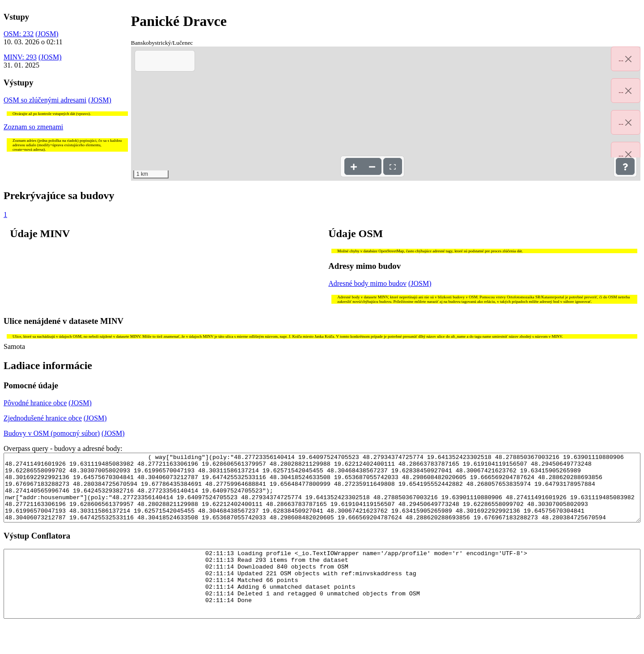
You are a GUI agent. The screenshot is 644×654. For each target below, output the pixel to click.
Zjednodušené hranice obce (43, 418)
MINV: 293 (20, 57)
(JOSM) (47, 34)
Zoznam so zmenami (33, 127)
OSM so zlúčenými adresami (45, 100)
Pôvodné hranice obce (35, 403)
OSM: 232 (19, 34)
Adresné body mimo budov (367, 283)
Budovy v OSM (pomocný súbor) (52, 433)
